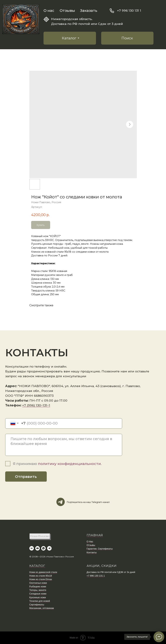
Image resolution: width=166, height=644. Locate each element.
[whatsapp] (43, 548)
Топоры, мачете (38, 590)
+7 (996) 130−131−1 (36, 405)
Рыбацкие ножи (38, 586)
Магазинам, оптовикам (42, 608)
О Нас (90, 542)
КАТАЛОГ (37, 566)
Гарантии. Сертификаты (100, 549)
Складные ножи (38, 594)
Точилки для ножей (40, 601)
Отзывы (67, 10)
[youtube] (38, 548)
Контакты (92, 552)
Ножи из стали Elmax (41, 579)
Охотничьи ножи (38, 583)
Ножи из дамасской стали (43, 572)
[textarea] (64, 445)
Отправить (26, 477)
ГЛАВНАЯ (95, 535)
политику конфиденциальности (69, 464)
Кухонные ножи (38, 597)
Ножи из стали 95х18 (41, 576)
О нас (49, 10)
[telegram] (49, 548)
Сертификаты (37, 605)
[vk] (32, 548)
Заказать (89, 10)
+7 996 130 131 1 (129, 10)
